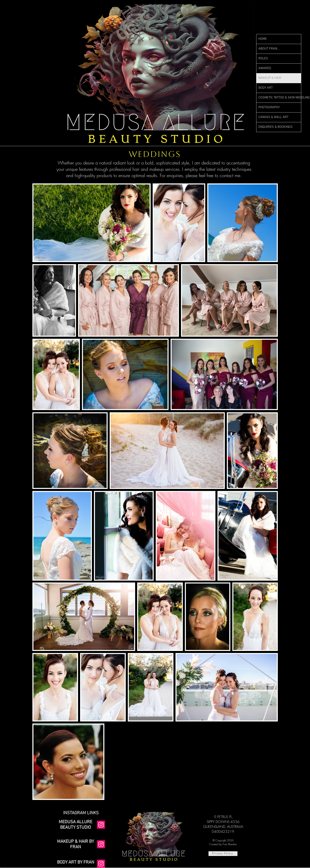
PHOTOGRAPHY (269, 107)
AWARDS (265, 68)
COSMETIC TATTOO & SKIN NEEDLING (280, 98)
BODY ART (266, 88)
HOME (263, 39)
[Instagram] (101, 825)
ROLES (263, 58)
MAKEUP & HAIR (270, 78)
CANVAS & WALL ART (273, 117)
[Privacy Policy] (223, 854)
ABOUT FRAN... (269, 49)
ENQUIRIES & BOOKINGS (276, 127)
